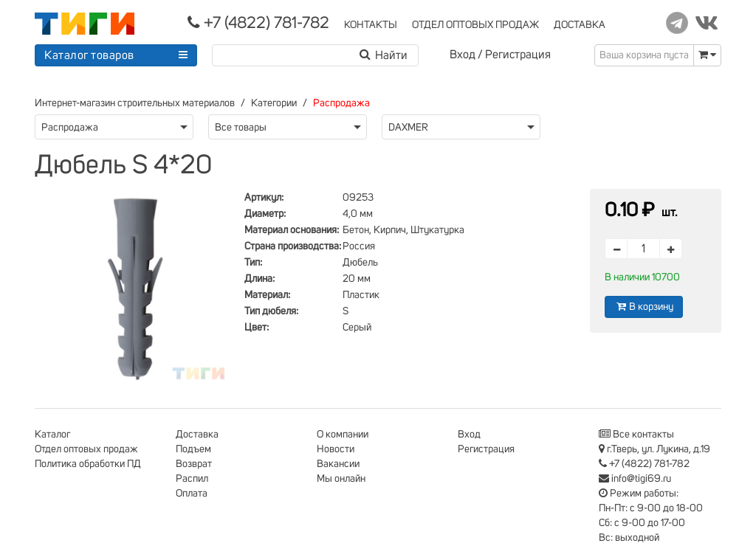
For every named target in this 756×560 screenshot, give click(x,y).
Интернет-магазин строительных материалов (135, 103)
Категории (274, 103)
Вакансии (338, 464)
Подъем (193, 449)
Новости (336, 449)
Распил (192, 479)
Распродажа (341, 103)
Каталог (52, 435)
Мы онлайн (341, 479)
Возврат (194, 464)
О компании (343, 435)
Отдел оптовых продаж (86, 449)
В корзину (644, 307)
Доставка (197, 435)
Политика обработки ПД (88, 464)
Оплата (192, 494)
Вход (463, 55)
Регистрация (518, 55)
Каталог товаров (89, 55)
